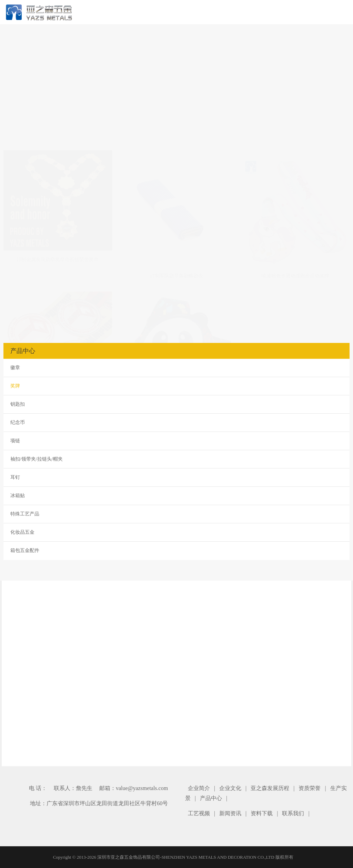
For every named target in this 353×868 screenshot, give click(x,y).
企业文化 (230, 788)
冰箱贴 (18, 496)
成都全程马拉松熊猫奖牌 (176, 302)
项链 (15, 441)
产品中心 (211, 798)
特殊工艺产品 (25, 514)
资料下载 (262, 813)
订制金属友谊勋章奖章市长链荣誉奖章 (58, 159)
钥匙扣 (18, 404)
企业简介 (199, 788)
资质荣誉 (310, 788)
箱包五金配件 (25, 550)
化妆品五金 (22, 532)
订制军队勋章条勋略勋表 (176, 168)
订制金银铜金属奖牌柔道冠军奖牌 (58, 302)
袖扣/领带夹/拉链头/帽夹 (37, 459)
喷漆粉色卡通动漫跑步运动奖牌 (295, 169)
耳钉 (15, 477)
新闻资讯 (230, 813)
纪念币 (18, 422)
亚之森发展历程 (270, 788)
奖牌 (15, 386)
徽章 (15, 368)
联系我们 (293, 813)
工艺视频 (199, 813)
